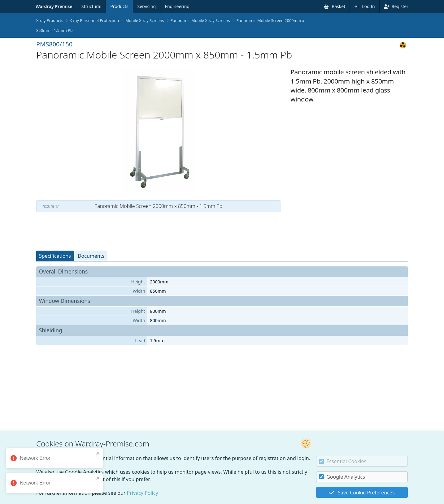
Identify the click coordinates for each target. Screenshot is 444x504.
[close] (99, 453)
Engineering (177, 6)
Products (119, 6)
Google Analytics (342, 477)
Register (396, 6)
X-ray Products (50, 20)
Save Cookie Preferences (362, 493)
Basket (335, 6)
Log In (364, 6)
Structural (91, 6)
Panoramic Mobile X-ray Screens (200, 20)
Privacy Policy (143, 493)
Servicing (147, 6)
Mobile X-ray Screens (145, 20)
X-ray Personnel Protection (94, 20)
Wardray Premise (54, 6)
